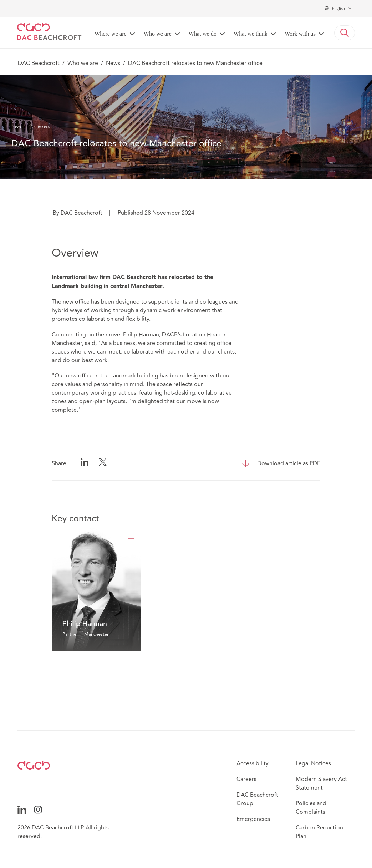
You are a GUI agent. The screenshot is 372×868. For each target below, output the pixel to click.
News (113, 63)
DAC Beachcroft (39, 63)
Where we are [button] (111, 34)
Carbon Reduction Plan (319, 832)
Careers (246, 779)
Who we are (83, 63)
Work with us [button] (300, 34)
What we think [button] (251, 34)
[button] (345, 33)
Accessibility (253, 763)
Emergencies (253, 819)
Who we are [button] (158, 34)
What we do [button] (203, 34)
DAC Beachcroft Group (257, 799)
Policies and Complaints (311, 808)
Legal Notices (313, 763)
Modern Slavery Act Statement (321, 783)
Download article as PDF (289, 463)
